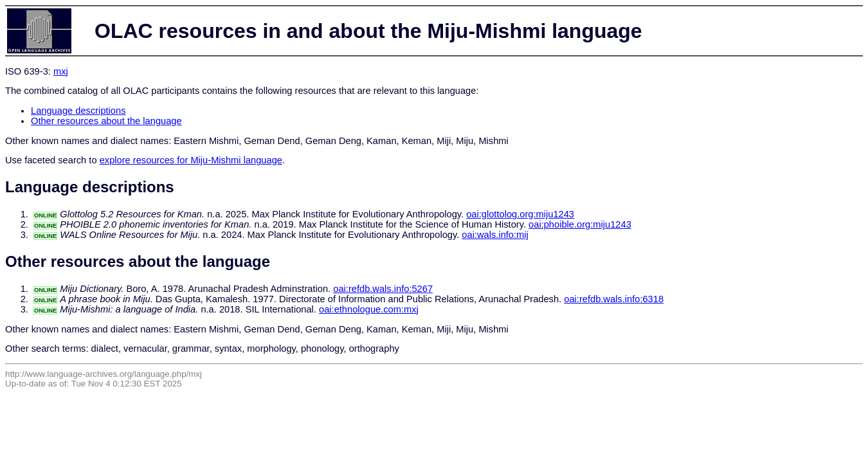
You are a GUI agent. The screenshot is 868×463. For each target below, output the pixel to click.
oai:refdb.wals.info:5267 (383, 289)
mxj (61, 71)
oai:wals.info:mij (495, 235)
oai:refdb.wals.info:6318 (614, 299)
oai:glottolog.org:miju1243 (520, 214)
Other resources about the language (106, 121)
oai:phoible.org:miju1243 (580, 224)
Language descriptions (78, 111)
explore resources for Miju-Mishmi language (191, 160)
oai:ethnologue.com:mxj (369, 309)
